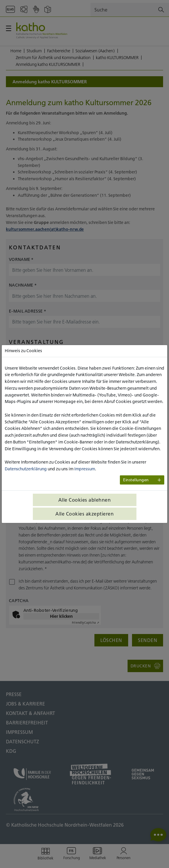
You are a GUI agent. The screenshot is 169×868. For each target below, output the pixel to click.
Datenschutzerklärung (26, 469)
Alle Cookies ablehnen (85, 500)
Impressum (85, 469)
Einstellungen (136, 480)
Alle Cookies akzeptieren (84, 514)
